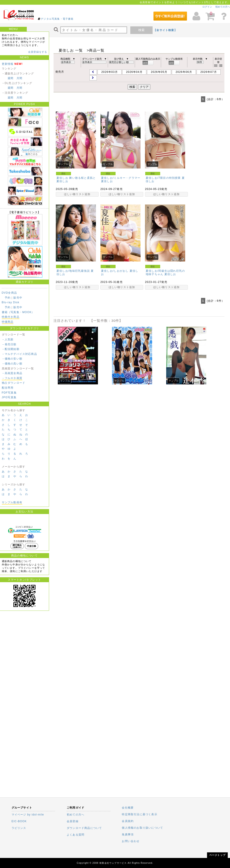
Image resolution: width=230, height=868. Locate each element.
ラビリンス (19, 828)
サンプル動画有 (12, 502)
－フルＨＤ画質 (12, 378)
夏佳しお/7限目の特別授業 (163, 178)
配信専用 (8, 388)
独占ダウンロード (14, 383)
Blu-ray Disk (11, 302)
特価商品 (8, 322)
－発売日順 (9, 344)
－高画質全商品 (12, 373)
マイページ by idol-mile (28, 815)
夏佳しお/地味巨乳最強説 (73, 271)
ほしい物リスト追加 (77, 194)
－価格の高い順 (12, 364)
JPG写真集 (9, 397)
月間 (19, 78)
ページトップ (217, 855)
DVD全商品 (9, 293)
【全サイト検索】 (165, 30)
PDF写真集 (9, 393)
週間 (10, 78)
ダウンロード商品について (84, 828)
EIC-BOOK (19, 821)
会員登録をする (38, 52)
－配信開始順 (11, 349)
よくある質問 (76, 835)
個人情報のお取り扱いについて (142, 828)
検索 (141, 30)
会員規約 (128, 821)
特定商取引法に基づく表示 (139, 814)
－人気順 (8, 339)
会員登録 (73, 821)
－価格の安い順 (12, 359)
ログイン (207, 7)
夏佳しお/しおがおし (115, 271)
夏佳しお (62, 181)
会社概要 (128, 808)
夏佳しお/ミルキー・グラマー (121, 178)
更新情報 (8, 64)
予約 (8, 298)
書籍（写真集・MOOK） (18, 312)
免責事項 (128, 834)
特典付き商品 (11, 317)
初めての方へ (223, 7)
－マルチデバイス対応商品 (19, 354)
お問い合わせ (131, 841)
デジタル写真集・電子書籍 (57, 19)
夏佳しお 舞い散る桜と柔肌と (76, 178)
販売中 (18, 298)
